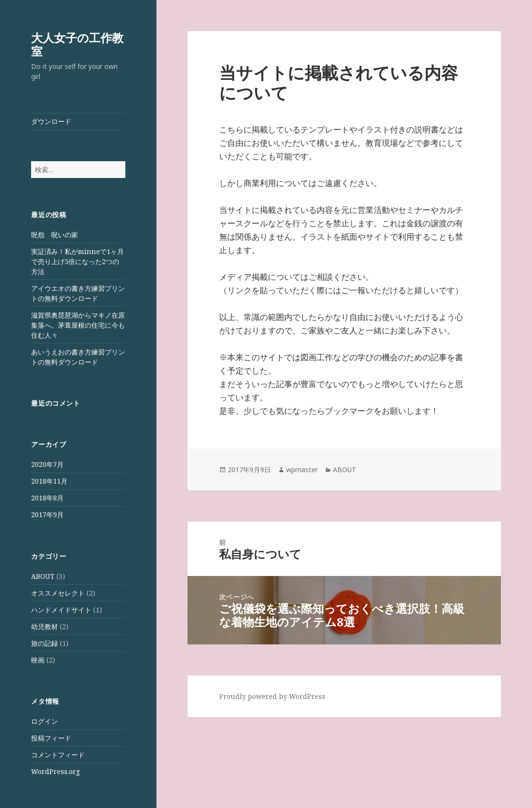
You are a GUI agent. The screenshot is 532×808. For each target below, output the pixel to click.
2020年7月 (47, 464)
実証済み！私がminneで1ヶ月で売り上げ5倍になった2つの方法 (78, 261)
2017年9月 (47, 515)
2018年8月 (47, 498)
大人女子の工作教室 (77, 44)
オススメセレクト (58, 593)
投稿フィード (51, 738)
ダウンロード (51, 121)
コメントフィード (58, 755)
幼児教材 (44, 626)
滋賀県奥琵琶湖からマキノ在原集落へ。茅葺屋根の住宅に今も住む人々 (78, 325)
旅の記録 (44, 643)
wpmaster (302, 470)
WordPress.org (55, 771)
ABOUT (43, 576)
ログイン (44, 721)
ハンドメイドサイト (61, 610)
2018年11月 (49, 481)
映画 (38, 660)
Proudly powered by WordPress (272, 696)
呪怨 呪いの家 (55, 235)
